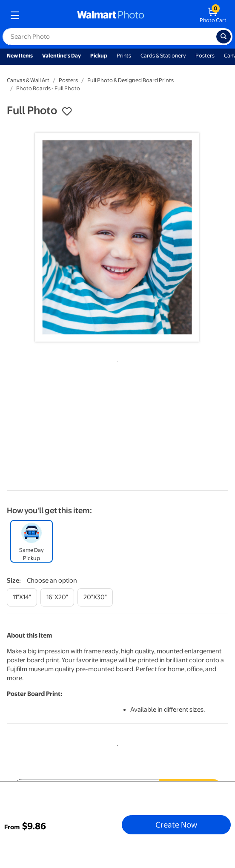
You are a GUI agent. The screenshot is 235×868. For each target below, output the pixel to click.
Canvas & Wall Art (28, 80)
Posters (205, 56)
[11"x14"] (22, 597)
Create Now (176, 825)
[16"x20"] (57, 597)
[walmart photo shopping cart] (213, 15)
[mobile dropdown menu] (15, 15)
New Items (20, 56)
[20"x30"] (95, 597)
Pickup (99, 56)
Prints (124, 56)
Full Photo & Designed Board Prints (130, 80)
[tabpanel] (117, 238)
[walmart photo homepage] (111, 15)
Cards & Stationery (163, 56)
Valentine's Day (62, 56)
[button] (67, 112)
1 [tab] (116, 359)
